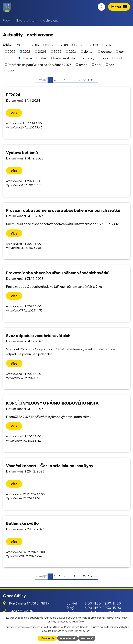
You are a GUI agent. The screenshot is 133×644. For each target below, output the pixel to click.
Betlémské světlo (22, 523)
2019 (79, 45)
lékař (43, 58)
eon (122, 51)
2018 (64, 45)
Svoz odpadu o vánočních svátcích (38, 336)
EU (10, 58)
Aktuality (33, 20)
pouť (119, 58)
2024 (42, 51)
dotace (106, 51)
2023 (27, 51)
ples (105, 58)
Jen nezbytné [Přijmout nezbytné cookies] (68, 638)
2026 (73, 51)
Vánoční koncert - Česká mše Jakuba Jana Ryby (50, 466)
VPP (11, 71)
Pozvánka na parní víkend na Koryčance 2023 (40, 64)
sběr (98, 64)
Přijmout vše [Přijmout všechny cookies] (47, 638)
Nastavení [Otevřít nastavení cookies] (87, 638)
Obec (19, 20)
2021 (109, 45)
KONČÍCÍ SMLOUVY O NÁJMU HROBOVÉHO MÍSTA (52, 403)
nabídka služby (65, 58)
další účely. (79, 621)
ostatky (89, 58)
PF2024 (13, 95)
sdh (111, 64)
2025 (57, 51)
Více (14, 113)
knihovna (26, 58)
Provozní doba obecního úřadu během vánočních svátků (58, 273)
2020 (94, 45)
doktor (89, 51)
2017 (50, 45)
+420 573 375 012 (21, 611)
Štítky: (8, 44)
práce (83, 64)
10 (84, 80)
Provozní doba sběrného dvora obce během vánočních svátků (63, 210)
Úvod (7, 20)
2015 (21, 45)
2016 (35, 45)
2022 (12, 51)
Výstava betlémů (22, 153)
